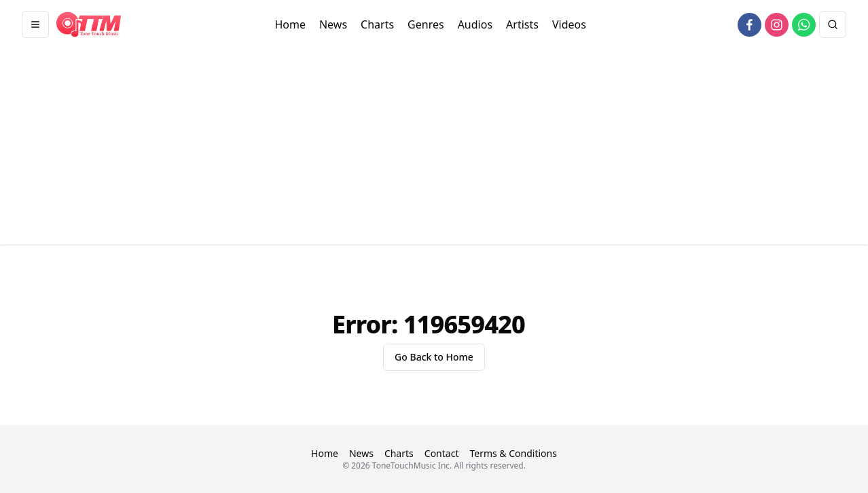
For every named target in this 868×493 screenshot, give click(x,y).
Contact (442, 453)
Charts (377, 24)
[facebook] (749, 25)
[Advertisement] (434, 149)
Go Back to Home (434, 357)
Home (290, 24)
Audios (475, 24)
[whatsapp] (804, 25)
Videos (569, 24)
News (333, 24)
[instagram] (777, 25)
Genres (426, 24)
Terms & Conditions (513, 453)
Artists (522, 24)
